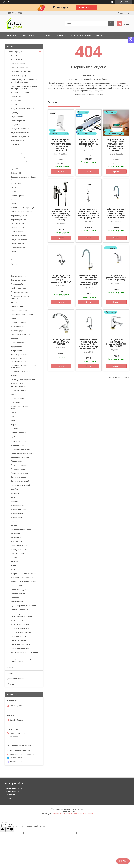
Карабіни (15, 489)
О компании (10, 795)
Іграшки (14, 105)
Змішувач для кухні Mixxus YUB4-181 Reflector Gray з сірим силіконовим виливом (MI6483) (116, 213)
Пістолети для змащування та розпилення (23, 366)
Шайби (14, 565)
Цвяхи (13, 192)
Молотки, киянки (17, 224)
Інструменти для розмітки (21, 212)
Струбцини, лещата (19, 240)
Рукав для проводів (19, 550)
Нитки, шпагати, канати (20, 449)
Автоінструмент (17, 327)
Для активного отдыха (20, 644)
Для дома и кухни (18, 640)
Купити (61, 172)
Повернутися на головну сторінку (89, 94)
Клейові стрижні (17, 196)
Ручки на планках (18, 541)
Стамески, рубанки (19, 236)
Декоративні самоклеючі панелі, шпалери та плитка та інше (24, 87)
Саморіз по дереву (19, 477)
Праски (14, 558)
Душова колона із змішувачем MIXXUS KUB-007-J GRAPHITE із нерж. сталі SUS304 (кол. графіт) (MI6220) (89, 213)
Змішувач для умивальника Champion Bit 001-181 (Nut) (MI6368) (116, 343)
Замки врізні (16, 537)
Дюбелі (14, 521)
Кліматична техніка (19, 554)
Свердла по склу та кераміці (23, 157)
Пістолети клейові (18, 248)
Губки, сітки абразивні (20, 129)
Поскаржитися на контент (62, 814)
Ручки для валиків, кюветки (22, 264)
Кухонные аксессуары (20, 624)
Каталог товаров (12, 791)
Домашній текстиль (19, 63)
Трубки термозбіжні (19, 545)
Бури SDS (15, 169)
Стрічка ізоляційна (19, 280)
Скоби (13, 187)
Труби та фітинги (18, 594)
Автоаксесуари (17, 331)
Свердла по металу (19, 149)
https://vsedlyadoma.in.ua (20, 750)
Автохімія (15, 339)
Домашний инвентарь (20, 648)
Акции (99, 35)
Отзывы (11, 673)
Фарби (14, 425)
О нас (48, 35)
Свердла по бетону (19, 161)
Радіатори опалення (19, 610)
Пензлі (13, 252)
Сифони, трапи (17, 586)
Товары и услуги (29, 35)
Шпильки (14, 562)
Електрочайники (17, 398)
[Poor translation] (10, 830)
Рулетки (14, 200)
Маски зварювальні (19, 121)
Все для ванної (17, 55)
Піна (13, 417)
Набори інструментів (19, 323)
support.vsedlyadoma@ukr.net (22, 754)
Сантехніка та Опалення (21, 72)
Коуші (13, 497)
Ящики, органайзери (19, 343)
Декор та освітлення (19, 68)
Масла (14, 413)
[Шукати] (111, 24)
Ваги (13, 570)
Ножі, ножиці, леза (18, 288)
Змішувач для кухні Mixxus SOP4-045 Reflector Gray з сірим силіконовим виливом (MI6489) (89, 280)
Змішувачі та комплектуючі (22, 578)
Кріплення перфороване (21, 529)
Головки (14, 319)
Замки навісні (16, 533)
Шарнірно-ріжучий (18, 220)
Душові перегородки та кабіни (23, 606)
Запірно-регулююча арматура (23, 574)
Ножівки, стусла (17, 232)
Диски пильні (16, 145)
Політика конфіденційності (83, 814)
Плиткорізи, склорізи (19, 292)
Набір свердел (17, 165)
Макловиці (15, 256)
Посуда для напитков (20, 628)
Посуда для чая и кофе (21, 632)
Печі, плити (15, 402)
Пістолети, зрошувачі (20, 469)
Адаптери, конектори (19, 473)
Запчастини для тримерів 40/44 (21, 407)
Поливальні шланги (19, 465)
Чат (123, 861)
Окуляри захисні (18, 117)
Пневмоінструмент (18, 390)
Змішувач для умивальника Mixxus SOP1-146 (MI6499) (116, 278)
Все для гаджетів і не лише (22, 109)
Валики (14, 260)
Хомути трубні (17, 517)
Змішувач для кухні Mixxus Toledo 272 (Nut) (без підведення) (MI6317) (61, 279)
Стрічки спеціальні (18, 272)
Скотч (13, 268)
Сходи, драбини (18, 445)
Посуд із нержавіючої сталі (22, 453)
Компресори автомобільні (22, 335)
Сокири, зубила (17, 228)
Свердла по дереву (19, 153)
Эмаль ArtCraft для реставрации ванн (24, 654)
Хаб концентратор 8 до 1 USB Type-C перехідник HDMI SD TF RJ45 (88, 143)
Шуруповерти (16, 347)
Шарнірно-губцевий (19, 216)
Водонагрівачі (17, 602)
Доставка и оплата (81, 35)
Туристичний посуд (19, 441)
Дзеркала (15, 598)
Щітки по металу (18, 141)
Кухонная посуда (18, 620)
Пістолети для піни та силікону (20, 297)
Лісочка (14, 394)
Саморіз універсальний (20, 485)
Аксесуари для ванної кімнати (23, 582)
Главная (11, 35)
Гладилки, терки (17, 306)
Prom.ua (80, 809)
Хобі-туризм (16, 101)
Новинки (8, 798)
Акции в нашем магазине (15, 788)
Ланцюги (14, 501)
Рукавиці (14, 113)
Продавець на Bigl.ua (67, 811)
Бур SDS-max (17, 183)
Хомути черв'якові (18, 509)
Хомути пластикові (19, 505)
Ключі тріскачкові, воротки (22, 314)
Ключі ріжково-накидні (20, 310)
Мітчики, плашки (17, 244)
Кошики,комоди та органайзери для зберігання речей (24, 81)
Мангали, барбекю (18, 433)
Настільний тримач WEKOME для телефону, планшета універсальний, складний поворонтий (61, 145)
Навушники (15, 125)
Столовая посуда (18, 636)
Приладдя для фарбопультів (23, 380)
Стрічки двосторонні (19, 276)
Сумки (13, 437)
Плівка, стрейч (17, 284)
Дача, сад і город (18, 76)
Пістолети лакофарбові (21, 372)
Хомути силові (17, 513)
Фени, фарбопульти (19, 355)
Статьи (11, 684)
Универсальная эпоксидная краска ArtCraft (22, 660)
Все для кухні (16, 59)
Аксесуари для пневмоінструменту (19, 385)
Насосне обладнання (20, 590)
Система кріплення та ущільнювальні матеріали (21, 615)
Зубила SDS (16, 173)
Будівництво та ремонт (20, 93)
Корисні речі (16, 97)
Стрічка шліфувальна (20, 137)
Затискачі (15, 493)
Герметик (15, 429)
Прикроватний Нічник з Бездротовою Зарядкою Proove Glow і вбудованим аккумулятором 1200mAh (116, 145)
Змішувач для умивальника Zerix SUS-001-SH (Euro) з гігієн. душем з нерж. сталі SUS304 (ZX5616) (61, 215)
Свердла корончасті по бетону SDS (24, 178)
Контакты (61, 35)
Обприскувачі (17, 461)
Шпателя (14, 303)
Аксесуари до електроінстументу (18, 360)
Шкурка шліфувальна (20, 133)
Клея (13, 421)
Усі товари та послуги (118, 377)
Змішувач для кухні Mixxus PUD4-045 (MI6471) (61, 342)
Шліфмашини (16, 351)
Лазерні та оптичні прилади (22, 208)
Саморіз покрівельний (20, 481)
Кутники (14, 204)
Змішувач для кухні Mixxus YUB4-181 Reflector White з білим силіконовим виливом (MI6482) (89, 344)
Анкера (14, 525)
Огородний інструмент (20, 457)
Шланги (14, 376)
